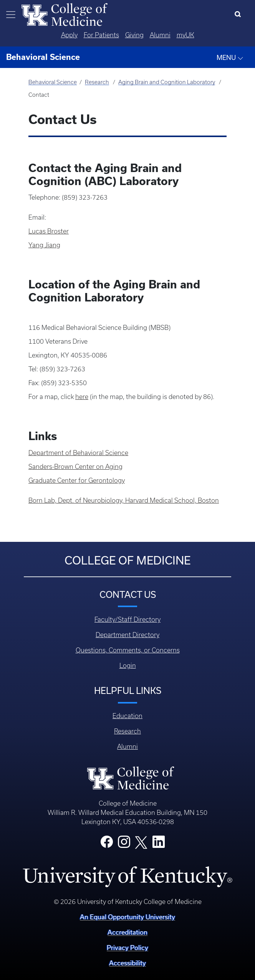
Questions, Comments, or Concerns (128, 650)
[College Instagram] (124, 844)
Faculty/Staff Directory (127, 619)
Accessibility (127, 963)
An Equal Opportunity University (127, 917)
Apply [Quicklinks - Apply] (69, 35)
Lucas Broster (49, 231)
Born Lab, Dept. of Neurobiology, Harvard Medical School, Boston (124, 500)
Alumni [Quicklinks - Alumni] (160, 35)
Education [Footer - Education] (127, 716)
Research (97, 82)
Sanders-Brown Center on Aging (75, 467)
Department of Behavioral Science (78, 453)
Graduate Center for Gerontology (77, 480)
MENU (230, 58)
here (82, 397)
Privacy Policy (127, 948)
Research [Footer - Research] (127, 731)
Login (128, 665)
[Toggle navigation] (11, 15)
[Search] (239, 15)
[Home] (65, 14)
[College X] (141, 842)
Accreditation (127, 932)
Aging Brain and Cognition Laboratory (167, 82)
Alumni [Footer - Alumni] (127, 747)
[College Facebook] (107, 844)
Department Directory (127, 635)
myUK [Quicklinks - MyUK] (185, 35)
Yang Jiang (44, 245)
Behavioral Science (53, 82)
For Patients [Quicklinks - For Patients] (101, 35)
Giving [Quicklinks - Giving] (134, 35)
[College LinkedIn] (159, 844)
